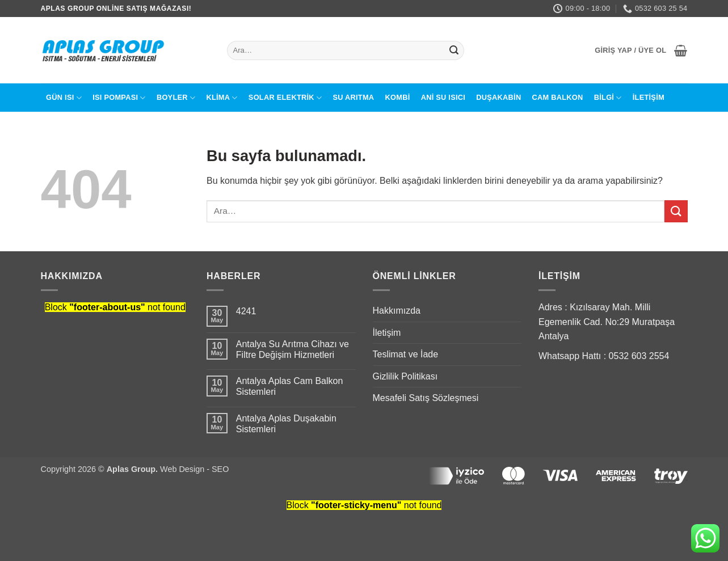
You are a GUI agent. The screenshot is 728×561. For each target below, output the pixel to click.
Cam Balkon (558, 97)
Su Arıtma (353, 97)
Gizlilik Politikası (405, 376)
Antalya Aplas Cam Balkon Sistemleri (290, 386)
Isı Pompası (119, 98)
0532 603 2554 (639, 356)
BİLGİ (608, 98)
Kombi (398, 97)
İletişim (649, 97)
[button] (630, 50)
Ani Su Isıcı (443, 97)
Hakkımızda (397, 311)
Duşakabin (498, 97)
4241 (246, 311)
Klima (222, 98)
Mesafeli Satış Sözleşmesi (426, 398)
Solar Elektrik (285, 98)
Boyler (176, 98)
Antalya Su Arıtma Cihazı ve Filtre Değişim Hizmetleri (293, 349)
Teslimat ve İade (406, 354)
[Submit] (454, 50)
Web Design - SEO (194, 469)
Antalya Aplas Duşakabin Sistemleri (286, 424)
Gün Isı (64, 98)
